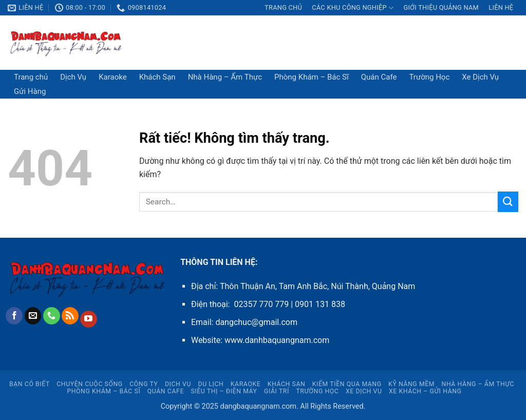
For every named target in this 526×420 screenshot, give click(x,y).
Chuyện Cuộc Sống (90, 384)
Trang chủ (283, 7)
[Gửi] (508, 202)
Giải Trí (277, 391)
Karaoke (113, 77)
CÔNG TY (144, 384)
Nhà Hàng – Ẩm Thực (225, 77)
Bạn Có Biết (30, 384)
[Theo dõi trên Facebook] (14, 316)
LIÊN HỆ (501, 7)
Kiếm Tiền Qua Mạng (347, 384)
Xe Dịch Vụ (480, 77)
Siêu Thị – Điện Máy (224, 391)
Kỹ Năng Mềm (411, 384)
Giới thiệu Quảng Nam (441, 7)
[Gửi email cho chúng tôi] (33, 316)
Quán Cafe (379, 77)
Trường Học (429, 77)
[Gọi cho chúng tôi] (52, 316)
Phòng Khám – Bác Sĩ (312, 77)
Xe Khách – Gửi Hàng (425, 391)
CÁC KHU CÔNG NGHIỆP (353, 8)
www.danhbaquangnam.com (277, 340)
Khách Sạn (157, 77)
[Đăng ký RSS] (70, 316)
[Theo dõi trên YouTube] (89, 319)
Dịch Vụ (73, 77)
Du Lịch (211, 384)
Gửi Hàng (30, 91)
